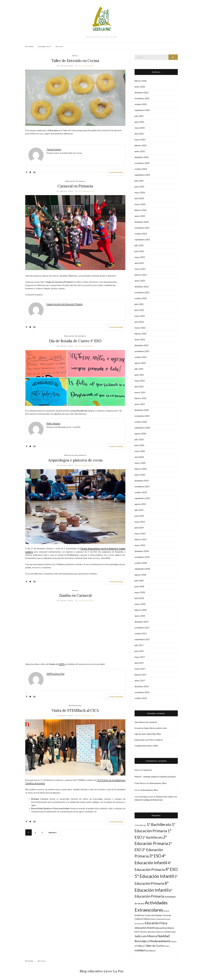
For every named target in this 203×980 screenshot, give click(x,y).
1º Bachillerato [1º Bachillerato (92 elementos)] (159, 824)
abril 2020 (139, 457)
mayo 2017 (140, 657)
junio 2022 (139, 310)
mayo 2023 (140, 257)
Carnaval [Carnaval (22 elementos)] (167, 915)
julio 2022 (139, 304)
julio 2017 (139, 645)
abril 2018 (139, 598)
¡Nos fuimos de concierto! (146, 722)
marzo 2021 (140, 392)
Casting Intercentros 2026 (146, 746)
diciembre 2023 (142, 222)
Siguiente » (53, 832)
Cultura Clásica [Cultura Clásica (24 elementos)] (142, 919)
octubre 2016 (141, 698)
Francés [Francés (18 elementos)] (143, 932)
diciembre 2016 (142, 686)
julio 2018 (139, 581)
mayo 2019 (140, 522)
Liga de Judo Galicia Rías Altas (148, 734)
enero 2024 (140, 216)
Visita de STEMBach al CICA (75, 710)
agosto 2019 (140, 504)
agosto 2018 (140, 575)
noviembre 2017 (142, 628)
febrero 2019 (141, 539)
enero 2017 (140, 681)
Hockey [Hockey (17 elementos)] (168, 932)
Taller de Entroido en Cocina (75, 61)
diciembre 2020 (142, 410)
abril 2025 (139, 134)
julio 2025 (139, 116)
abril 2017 (139, 663)
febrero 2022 (141, 334)
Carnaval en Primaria (75, 186)
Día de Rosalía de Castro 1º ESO (75, 341)
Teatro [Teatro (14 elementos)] (167, 946)
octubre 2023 (141, 234)
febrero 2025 (141, 145)
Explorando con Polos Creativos (149, 740)
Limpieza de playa (168, 777)
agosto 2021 (140, 363)
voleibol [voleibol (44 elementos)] (140, 950)
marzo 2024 (140, 204)
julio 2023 (139, 245)
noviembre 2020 (142, 416)
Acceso (59, 46)
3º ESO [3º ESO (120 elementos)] (155, 856)
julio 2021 (139, 369)
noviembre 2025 (142, 98)
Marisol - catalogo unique (146, 777)
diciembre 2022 (142, 287)
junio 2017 (139, 651)
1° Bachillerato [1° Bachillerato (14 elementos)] (140, 825)
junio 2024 (139, 187)
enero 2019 (140, 545)
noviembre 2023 (142, 228)
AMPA (62, 664)
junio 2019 (139, 516)
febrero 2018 (141, 610)
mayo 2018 (140, 592)
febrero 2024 (141, 210)
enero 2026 (140, 87)
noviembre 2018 (142, 557)
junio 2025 (139, 122)
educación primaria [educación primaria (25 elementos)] (164, 928)
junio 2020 (139, 445)
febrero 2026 (141, 81)
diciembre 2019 (142, 481)
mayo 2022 (140, 316)
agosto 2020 (140, 434)
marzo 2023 (140, 269)
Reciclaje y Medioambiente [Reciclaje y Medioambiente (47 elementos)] (153, 941)
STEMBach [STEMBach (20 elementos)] (140, 946)
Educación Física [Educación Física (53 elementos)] (156, 923)
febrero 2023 (141, 275)
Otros (75, 56)
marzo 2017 (140, 669)
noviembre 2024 (142, 163)
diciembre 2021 (142, 345)
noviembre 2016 (142, 692)
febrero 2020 (141, 469)
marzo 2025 (140, 140)
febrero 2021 (141, 398)
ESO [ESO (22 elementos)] (137, 932)
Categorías (44, 46)
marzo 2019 (140, 534)
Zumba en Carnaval (75, 595)
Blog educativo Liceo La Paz (102, 971)
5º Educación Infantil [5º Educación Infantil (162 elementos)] (154, 876)
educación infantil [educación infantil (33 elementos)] (145, 928)
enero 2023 (140, 281)
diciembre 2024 (142, 157)
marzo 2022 (140, 328)
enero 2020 (140, 475)
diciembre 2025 (142, 93)
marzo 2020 (140, 463)
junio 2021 (139, 375)
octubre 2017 (141, 634)
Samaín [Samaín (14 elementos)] (174, 941)
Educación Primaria (75, 181)
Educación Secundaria (75, 336)
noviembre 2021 (142, 351)
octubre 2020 (141, 422)
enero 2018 (140, 616)
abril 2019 (139, 528)
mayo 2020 (140, 451)
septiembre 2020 (142, 428)
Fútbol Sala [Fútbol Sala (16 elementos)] (151, 932)
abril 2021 (139, 387)
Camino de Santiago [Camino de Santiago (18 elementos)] (153, 915)
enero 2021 (140, 404)
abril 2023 (139, 263)
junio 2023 (139, 251)
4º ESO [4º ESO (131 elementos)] (171, 869)
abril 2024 (139, 198)
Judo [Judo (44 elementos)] (138, 936)
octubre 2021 (141, 357)
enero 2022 (140, 340)
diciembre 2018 (142, 551)
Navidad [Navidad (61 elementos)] (164, 936)
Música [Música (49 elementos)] (152, 936)
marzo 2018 (140, 604)
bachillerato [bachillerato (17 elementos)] (139, 915)
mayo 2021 (140, 381)
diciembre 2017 (142, 622)
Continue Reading (116, 172)
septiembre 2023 (142, 240)
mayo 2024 (140, 193)
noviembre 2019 (142, 487)
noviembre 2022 (142, 292)
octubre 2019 (141, 492)
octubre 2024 (141, 169)
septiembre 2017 (142, 639)
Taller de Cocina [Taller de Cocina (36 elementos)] (155, 946)
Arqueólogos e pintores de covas (75, 460)
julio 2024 (139, 181)
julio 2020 (139, 439)
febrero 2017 (141, 675)
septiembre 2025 (142, 110)
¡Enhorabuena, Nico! (158, 783)
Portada (29, 46)
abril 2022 (139, 322)
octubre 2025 (141, 104)
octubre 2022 (141, 298)
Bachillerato (75, 705)
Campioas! (147, 770)
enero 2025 (140, 151)
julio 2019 (139, 510)
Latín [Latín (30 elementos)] (144, 936)
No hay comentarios (85, 66)
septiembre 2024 (142, 175)
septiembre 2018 (142, 569)
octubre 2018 (141, 563)
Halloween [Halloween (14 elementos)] (160, 932)
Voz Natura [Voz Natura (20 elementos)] (150, 951)
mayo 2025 (140, 128)
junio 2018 (139, 586)
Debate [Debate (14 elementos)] (153, 919)
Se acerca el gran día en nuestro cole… (151, 728)
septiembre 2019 (142, 498)
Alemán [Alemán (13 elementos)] (166, 911)
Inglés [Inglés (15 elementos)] (174, 932)
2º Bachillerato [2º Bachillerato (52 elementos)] (153, 837)
